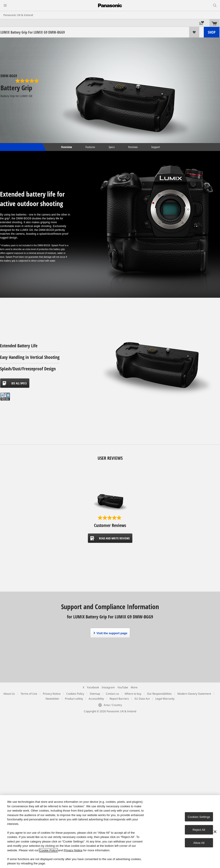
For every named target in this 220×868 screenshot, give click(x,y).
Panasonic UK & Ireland (18, 15)
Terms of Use (29, 694)
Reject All (199, 830)
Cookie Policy (48, 850)
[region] (110, 832)
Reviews (133, 147)
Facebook (93, 687)
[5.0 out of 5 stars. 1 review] (28, 81)
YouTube (123, 687)
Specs (112, 147)
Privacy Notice (52, 694)
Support (156, 147)
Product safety (74, 699)
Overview (66, 147)
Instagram (108, 687)
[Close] (215, 832)
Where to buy (133, 694)
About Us (9, 694)
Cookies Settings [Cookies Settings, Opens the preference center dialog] (199, 817)
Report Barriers (119, 699)
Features (90, 147)
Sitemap (95, 694)
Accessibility (96, 699)
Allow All (199, 843)
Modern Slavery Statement (194, 694)
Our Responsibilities (159, 694)
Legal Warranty (165, 699)
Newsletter (52, 699)
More (134, 687)
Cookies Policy (75, 694)
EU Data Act (142, 699)
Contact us (112, 694)
